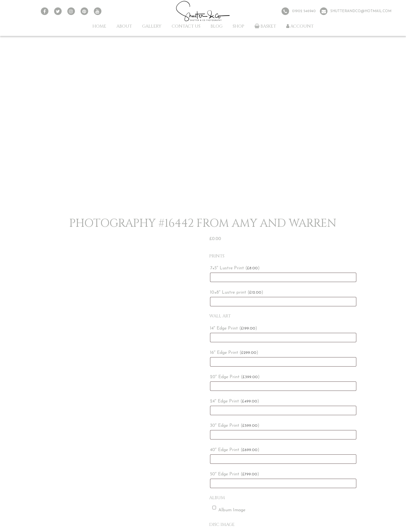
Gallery (152, 26)
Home (99, 26)
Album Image (228, 509)
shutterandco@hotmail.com (361, 11)
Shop (238, 26)
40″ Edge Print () (235, 450)
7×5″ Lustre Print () (235, 268)
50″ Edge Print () (235, 474)
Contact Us (186, 26)
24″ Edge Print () (235, 401)
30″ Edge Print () (235, 426)
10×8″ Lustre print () (237, 293)
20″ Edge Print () (235, 377)
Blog (217, 26)
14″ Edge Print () (234, 328)
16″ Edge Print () (234, 353)
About (124, 26)
